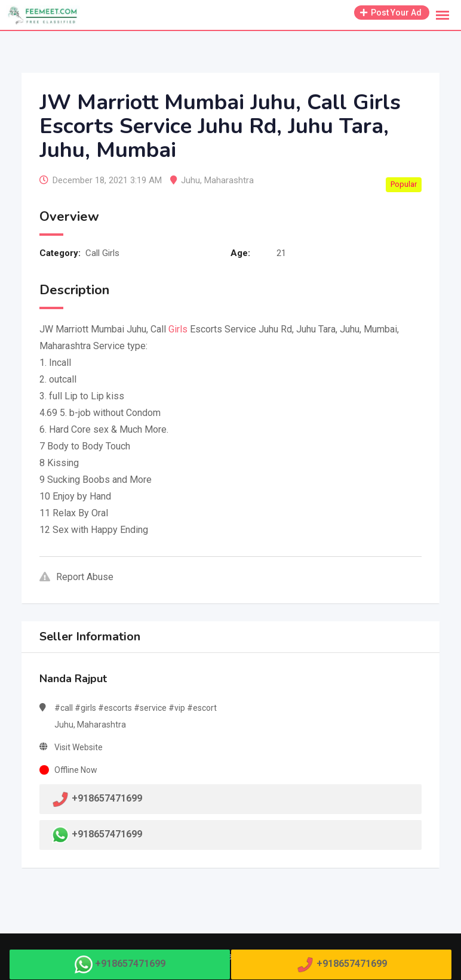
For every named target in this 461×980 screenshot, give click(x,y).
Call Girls (102, 253)
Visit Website (79, 747)
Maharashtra (229, 180)
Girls (178, 329)
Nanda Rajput (73, 679)
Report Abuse (76, 577)
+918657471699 (107, 834)
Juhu (190, 180)
